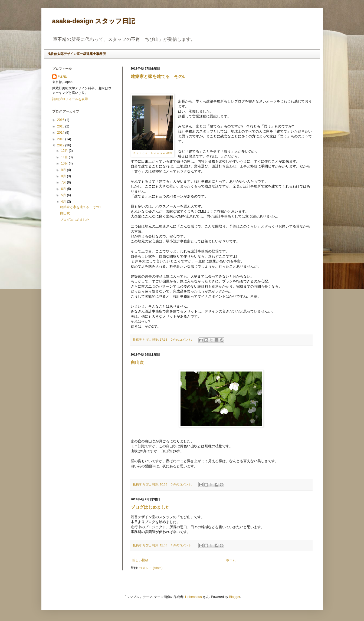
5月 (64, 195)
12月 (65, 151)
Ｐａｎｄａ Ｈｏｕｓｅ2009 (152, 153)
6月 (64, 189)
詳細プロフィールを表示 (70, 99)
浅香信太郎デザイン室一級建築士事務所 (77, 54)
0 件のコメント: (182, 340)
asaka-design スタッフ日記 (94, 21)
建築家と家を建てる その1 (158, 76)
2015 (61, 126)
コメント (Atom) (151, 568)
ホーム (231, 560)
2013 (61, 139)
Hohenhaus (193, 597)
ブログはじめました (150, 507)
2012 (61, 145)
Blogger (235, 597)
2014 (61, 133)
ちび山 (63, 77)
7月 (64, 182)
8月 (64, 176)
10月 (65, 163)
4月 (64, 202)
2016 (61, 120)
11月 (65, 157)
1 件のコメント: (182, 545)
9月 (64, 170)
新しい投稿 (140, 560)
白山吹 (137, 362)
